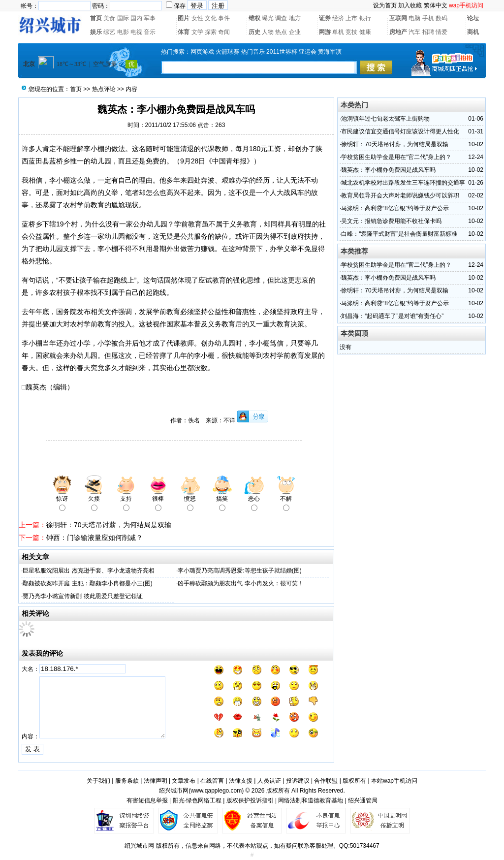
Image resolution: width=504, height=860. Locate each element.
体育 (184, 32)
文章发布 (184, 781)
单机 (338, 32)
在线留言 (212, 781)
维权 (254, 18)
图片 (184, 18)
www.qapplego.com (216, 791)
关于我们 (98, 781)
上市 (351, 18)
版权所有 (354, 781)
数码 (441, 18)
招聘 (428, 32)
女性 (197, 18)
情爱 (441, 32)
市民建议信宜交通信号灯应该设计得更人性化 (400, 131)
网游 (325, 32)
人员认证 (269, 781)
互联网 (398, 18)
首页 (96, 18)
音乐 (150, 32)
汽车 (414, 32)
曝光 (268, 18)
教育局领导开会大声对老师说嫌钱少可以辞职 (400, 195)
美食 (109, 18)
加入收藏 (410, 5)
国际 (123, 18)
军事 (150, 18)
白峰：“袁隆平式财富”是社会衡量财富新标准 (399, 234)
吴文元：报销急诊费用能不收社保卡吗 (391, 221)
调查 (281, 18)
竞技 (351, 32)
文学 (197, 32)
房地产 (398, 32)
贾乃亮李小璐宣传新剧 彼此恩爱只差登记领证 (82, 596)
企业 (295, 32)
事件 (224, 18)
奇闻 (224, 32)
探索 (211, 32)
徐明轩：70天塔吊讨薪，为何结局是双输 (109, 525)
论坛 (473, 18)
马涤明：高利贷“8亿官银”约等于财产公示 (395, 208)
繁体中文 (436, 5)
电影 (123, 32)
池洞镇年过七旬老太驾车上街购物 (385, 119)
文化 (211, 18)
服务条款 (127, 781)
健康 (365, 32)
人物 (268, 32)
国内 (136, 18)
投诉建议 (298, 781)
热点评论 (104, 89)
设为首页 (385, 5)
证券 (325, 18)
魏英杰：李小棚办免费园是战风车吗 (388, 170)
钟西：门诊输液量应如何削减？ (94, 538)
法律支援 (241, 781)
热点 (281, 32)
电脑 (414, 18)
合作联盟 (326, 781)
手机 (428, 18)
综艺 (109, 32)
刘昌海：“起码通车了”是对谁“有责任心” (392, 316)
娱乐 (96, 32)
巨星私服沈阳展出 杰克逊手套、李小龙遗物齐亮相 (88, 571)
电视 (136, 32)
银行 (365, 18)
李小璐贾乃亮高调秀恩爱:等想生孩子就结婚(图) (239, 571)
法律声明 (156, 781)
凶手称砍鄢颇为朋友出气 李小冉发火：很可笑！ (240, 583)
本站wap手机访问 (394, 781)
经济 (338, 18)
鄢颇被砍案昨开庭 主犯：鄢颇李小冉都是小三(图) (87, 583)
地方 (295, 18)
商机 (473, 32)
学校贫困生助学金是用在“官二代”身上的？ (396, 157)
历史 (254, 32)
